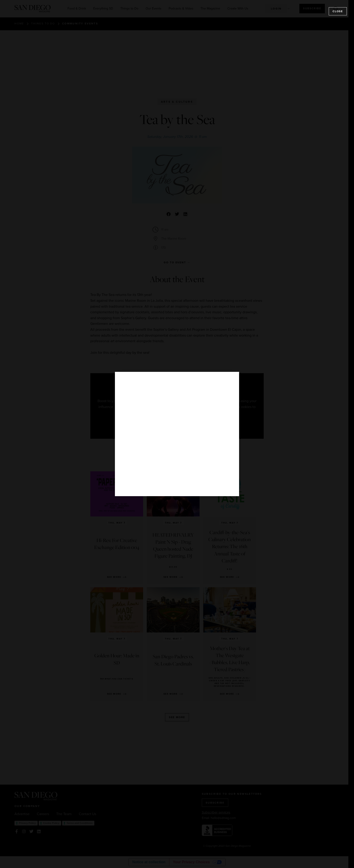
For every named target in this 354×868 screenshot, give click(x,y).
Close (338, 11)
